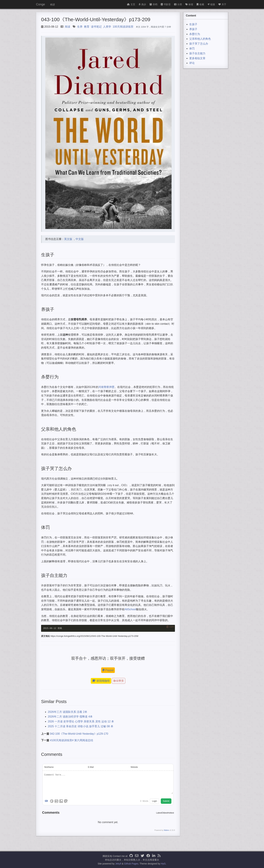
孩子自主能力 (197, 53)
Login (154, 801)
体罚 (192, 49)
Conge (40, 4)
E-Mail (91, 767)
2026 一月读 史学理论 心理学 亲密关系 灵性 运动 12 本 (81, 721)
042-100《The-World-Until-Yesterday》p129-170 (79, 734)
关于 (222, 4)
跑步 (142, 4)
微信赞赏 (119, 681)
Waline (166, 830)
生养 (80, 27)
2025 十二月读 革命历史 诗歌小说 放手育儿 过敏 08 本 (81, 726)
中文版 (80, 239)
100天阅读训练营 (123, 27)
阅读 (68, 27)
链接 (211, 4)
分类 (178, 4)
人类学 (107, 27)
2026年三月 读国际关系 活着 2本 (68, 712)
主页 (131, 4)
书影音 (166, 4)
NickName (49, 767)
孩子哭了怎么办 (199, 44)
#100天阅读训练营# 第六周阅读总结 (71, 740)
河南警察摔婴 (106, 387)
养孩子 (193, 29)
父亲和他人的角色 (200, 39)
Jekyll (118, 864)
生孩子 (193, 24)
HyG (163, 864)
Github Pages (131, 864)
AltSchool (130, 609)
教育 (87, 27)
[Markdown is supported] (47, 801)
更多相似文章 (197, 58)
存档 (153, 4)
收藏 (200, 4)
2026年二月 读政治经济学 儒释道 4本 (70, 717)
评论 (192, 63)
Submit (166, 801)
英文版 (68, 239)
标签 (189, 4)
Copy (172, 627)
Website (134, 767)
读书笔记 (96, 27)
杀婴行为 (195, 34)
